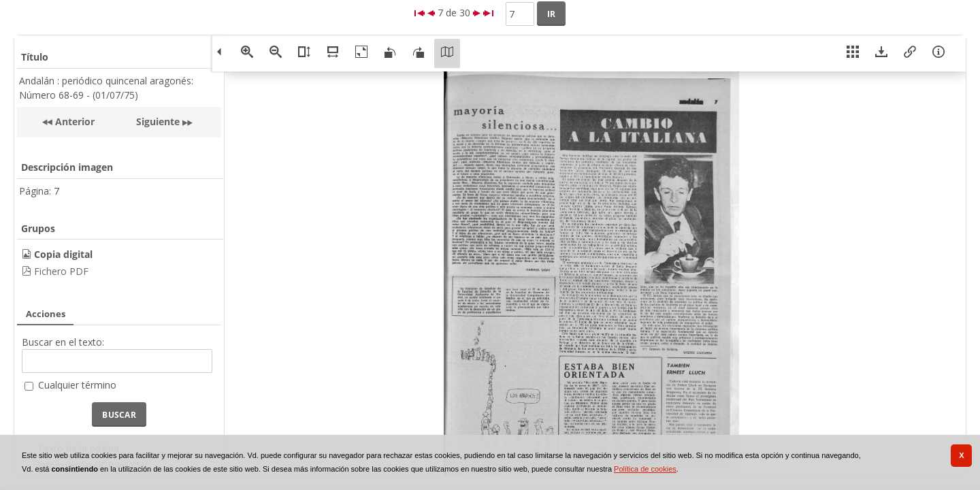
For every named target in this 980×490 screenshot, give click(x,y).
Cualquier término (77, 385)
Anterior (73, 121)
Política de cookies (645, 469)
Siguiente (158, 121)
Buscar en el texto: (63, 342)
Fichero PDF (61, 271)
